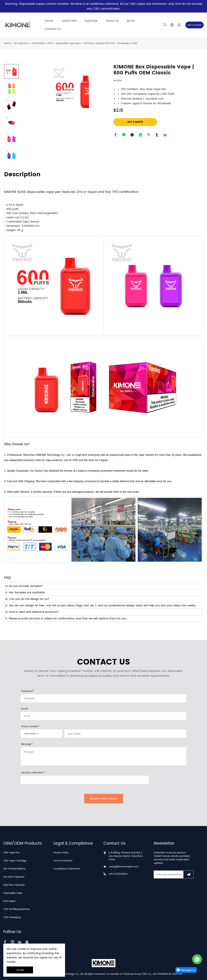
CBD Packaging (12, 917)
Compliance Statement (67, 869)
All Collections (22, 43)
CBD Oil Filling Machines (17, 909)
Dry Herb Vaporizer (14, 877)
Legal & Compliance (73, 843)
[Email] (169, 874)
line (124, 135)
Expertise (91, 21)
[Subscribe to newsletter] (188, 874)
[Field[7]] (103, 698)
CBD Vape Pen (12, 853)
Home (49, 21)
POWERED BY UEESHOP (170, 974)
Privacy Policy (61, 853)
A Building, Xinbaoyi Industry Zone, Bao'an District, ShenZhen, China (126, 856)
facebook (116, 135)
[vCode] (85, 780)
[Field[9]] (103, 716)
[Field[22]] (125, 734)
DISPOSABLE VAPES (43, 43)
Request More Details (104, 799)
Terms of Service (63, 861)
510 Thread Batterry (14, 869)
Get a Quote (195, 25)
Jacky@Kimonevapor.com (123, 867)
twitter (132, 135)
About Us (112, 21)
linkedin (165, 135)
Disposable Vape (13, 893)
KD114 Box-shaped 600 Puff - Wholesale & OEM (110, 43)
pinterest (149, 135)
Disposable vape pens (68, 43)
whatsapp (141, 135)
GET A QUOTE (135, 122)
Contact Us (53, 29)
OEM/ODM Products (23, 843)
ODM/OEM (69, 21)
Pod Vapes (9, 901)
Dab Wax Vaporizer (14, 885)
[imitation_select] (36, 734)
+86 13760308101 (118, 874)
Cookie (22, 949)
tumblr (157, 135)
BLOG (131, 21)
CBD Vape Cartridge (15, 861)
